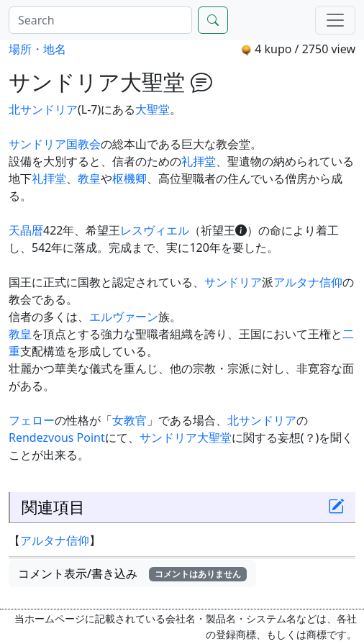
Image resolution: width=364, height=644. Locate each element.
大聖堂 (153, 109)
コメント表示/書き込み (132, 573)
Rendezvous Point (57, 437)
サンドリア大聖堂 (186, 437)
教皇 (89, 178)
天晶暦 (26, 230)
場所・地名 (37, 49)
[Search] (100, 20)
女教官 (129, 420)
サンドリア (233, 282)
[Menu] (335, 20)
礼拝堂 (199, 161)
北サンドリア (43, 109)
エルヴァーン (124, 317)
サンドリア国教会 (55, 144)
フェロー (32, 420)
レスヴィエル (155, 230)
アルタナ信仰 (308, 282)
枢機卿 (129, 178)
